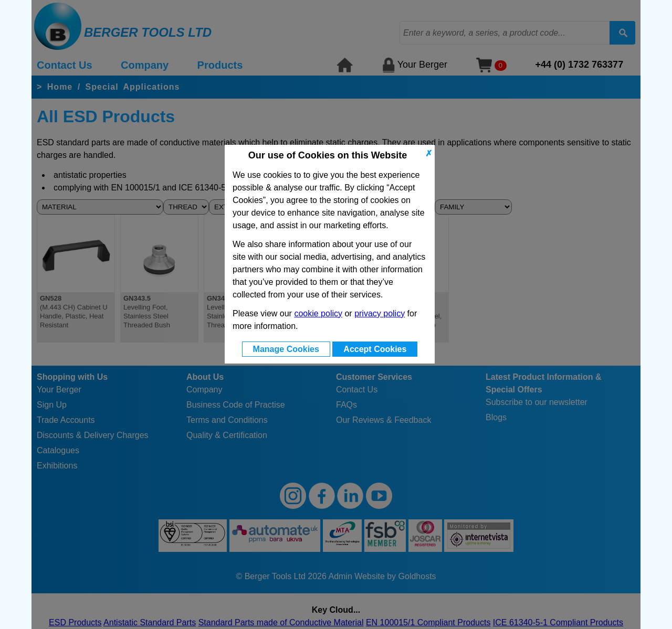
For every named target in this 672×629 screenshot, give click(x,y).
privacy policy (380, 313)
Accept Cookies (375, 349)
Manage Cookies (286, 349)
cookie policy (318, 313)
